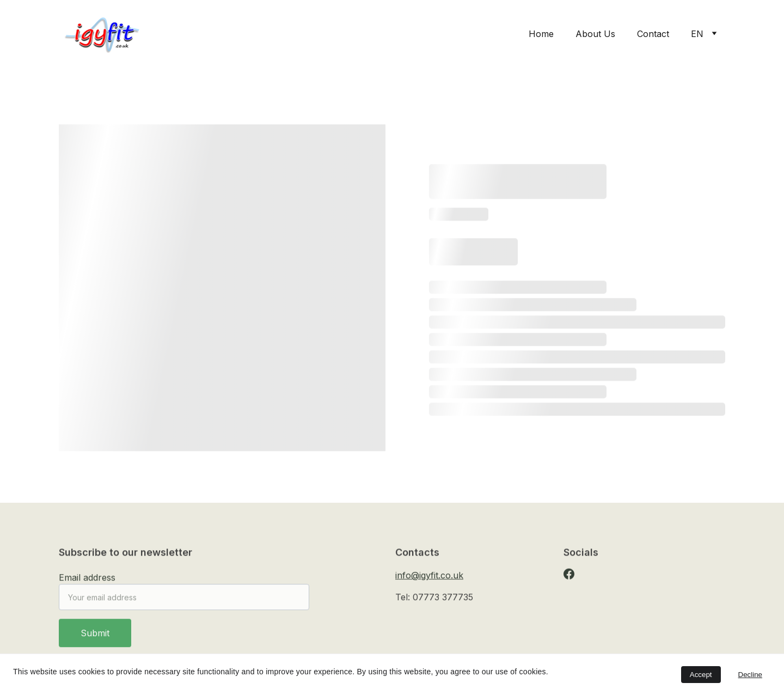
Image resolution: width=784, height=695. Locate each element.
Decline (750, 675)
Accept (701, 675)
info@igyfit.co (423, 576)
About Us (595, 34)
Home (541, 34)
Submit (95, 638)
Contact (653, 34)
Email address (87, 583)
